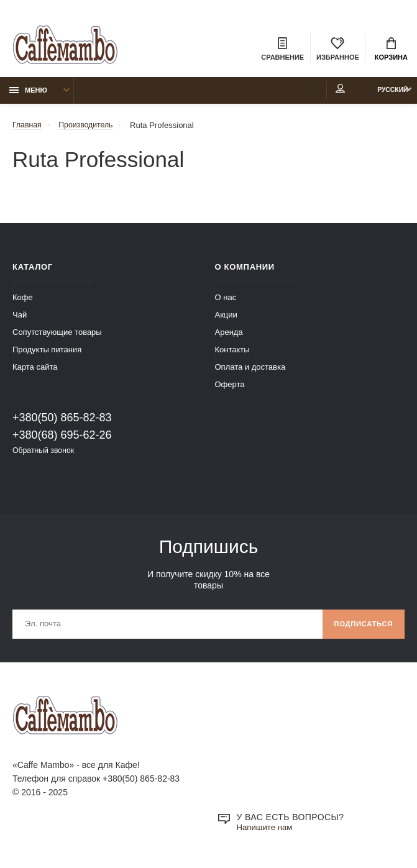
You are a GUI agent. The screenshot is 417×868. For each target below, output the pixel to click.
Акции (226, 318)
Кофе (23, 301)
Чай (20, 318)
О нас (226, 301)
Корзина (391, 50)
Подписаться (361, 629)
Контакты (232, 353)
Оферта (230, 388)
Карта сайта (35, 371)
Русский (383, 94)
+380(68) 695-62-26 (62, 439)
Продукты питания (47, 353)
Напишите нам (266, 834)
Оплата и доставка (250, 371)
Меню (28, 94)
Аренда (229, 336)
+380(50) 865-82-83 (62, 421)
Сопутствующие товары (57, 336)
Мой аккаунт (321, 93)
